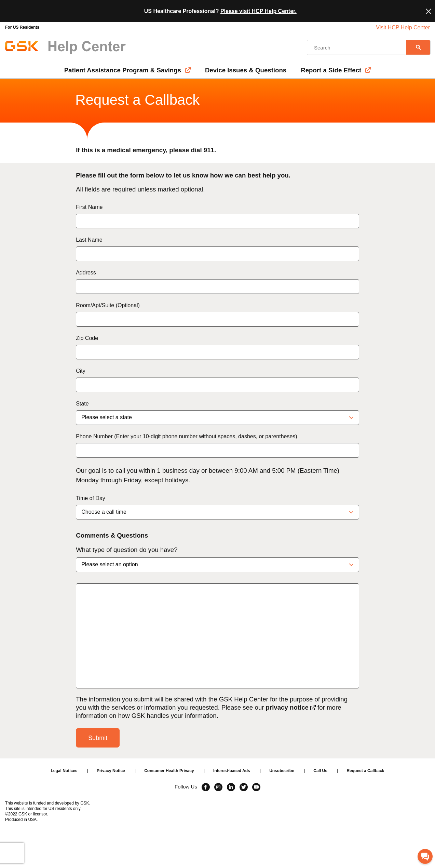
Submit (98, 738)
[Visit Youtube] (256, 787)
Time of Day (91, 498)
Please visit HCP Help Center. (259, 11)
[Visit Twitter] (244, 787)
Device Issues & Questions (246, 70)
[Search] (418, 47)
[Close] (429, 11)
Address (86, 273)
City (81, 371)
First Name (89, 207)
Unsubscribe (282, 771)
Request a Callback (365, 771)
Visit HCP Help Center (403, 27)
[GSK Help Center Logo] (65, 47)
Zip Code (87, 338)
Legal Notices (64, 771)
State (82, 404)
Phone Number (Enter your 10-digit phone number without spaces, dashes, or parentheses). (187, 436)
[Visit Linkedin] (231, 787)
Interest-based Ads (232, 771)
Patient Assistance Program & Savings (123, 70)
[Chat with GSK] (425, 856)
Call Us (320, 771)
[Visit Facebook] (206, 787)
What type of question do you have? (127, 550)
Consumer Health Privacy (169, 771)
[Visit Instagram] (218, 787)
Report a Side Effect (331, 70)
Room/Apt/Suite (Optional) (108, 305)
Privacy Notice (111, 771)
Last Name (89, 240)
